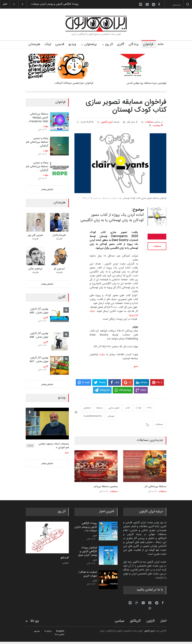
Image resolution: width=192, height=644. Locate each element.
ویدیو (72, 44)
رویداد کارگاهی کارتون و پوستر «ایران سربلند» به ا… (86, 527)
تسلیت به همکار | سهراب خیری (88, 574)
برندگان (134, 44)
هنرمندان (34, 44)
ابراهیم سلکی (35, 269)
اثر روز (109, 44)
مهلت (46, 126)
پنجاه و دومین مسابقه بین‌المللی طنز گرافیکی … (37, 142)
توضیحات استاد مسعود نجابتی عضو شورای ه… (54, 446)
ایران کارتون (107, 122)
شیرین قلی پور (35, 235)
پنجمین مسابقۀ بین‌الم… (105, 487)
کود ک (138, 408)
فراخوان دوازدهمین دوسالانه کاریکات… (73, 83)
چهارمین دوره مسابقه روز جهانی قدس (147, 83)
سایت (102, 355)
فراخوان (148, 44)
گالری (121, 44)
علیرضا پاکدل (59, 235)
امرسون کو (59, 269)
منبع (136, 366)
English (60, 631)
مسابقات (149, 122)
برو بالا (35, 621)
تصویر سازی (114, 408)
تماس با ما (60, 634)
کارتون (151, 621)
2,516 (31, 446)
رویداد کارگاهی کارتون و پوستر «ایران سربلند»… (54, 4)
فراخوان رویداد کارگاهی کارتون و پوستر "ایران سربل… (87, 551)
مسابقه (99, 408)
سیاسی (66, 563)
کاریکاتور (135, 621)
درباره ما (48, 631)
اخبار (95, 536)
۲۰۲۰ (149, 408)
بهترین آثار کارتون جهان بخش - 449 (39, 311)
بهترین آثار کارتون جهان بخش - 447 (39, 360)
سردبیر (37, 631)
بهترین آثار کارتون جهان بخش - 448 (39, 335)
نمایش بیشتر (47, 189)
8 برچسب (158, 125)
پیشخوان (91, 44)
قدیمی (60, 44)
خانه (160, 44)
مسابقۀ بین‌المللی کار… (155, 487)
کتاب (127, 408)
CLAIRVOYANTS (93, 416)
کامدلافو (65, 558)
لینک (48, 44)
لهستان (111, 416)
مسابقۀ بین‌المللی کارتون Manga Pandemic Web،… (38, 118)
